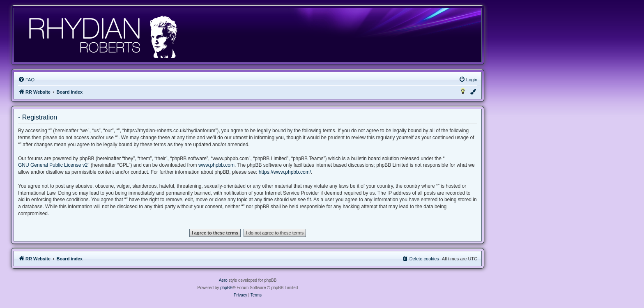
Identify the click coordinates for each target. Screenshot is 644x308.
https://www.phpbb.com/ (285, 172)
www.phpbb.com (216, 165)
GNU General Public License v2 (53, 165)
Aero (223, 280)
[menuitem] (26, 80)
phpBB (226, 288)
